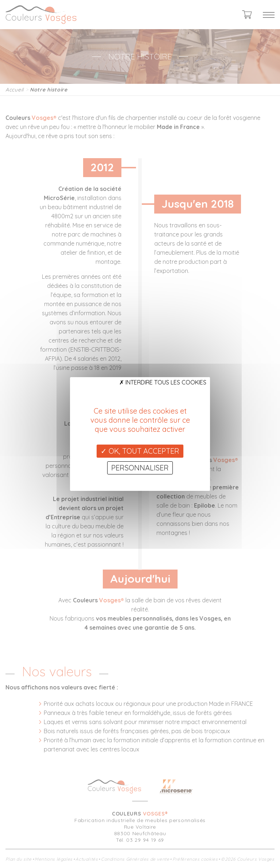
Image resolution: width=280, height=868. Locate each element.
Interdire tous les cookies (163, 382)
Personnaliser (140, 468)
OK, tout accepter (140, 451)
